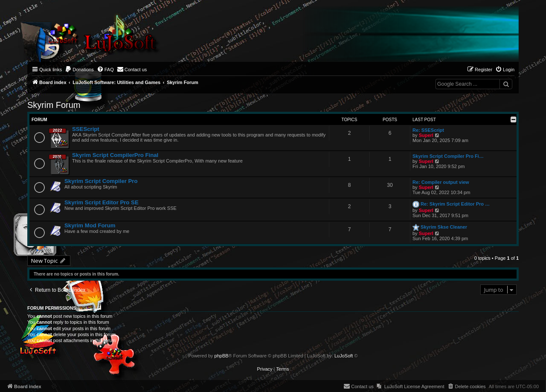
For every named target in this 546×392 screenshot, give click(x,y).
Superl (426, 135)
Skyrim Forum (54, 105)
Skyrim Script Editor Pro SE (102, 202)
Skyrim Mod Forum (90, 225)
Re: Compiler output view (441, 182)
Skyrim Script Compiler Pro (101, 181)
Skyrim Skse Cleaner (444, 227)
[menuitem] (79, 70)
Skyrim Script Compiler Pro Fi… (448, 156)
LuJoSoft (344, 356)
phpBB (222, 356)
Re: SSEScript (428, 130)
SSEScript (86, 129)
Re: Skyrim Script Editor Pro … (455, 204)
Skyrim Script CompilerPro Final (115, 155)
